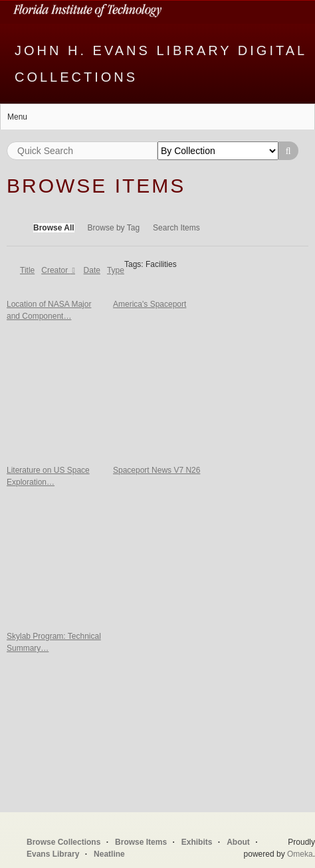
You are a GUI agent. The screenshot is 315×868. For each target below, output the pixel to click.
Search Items (176, 228)
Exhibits (197, 842)
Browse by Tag (114, 228)
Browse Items (141, 842)
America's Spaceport (150, 304)
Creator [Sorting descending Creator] (55, 270)
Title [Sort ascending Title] (27, 270)
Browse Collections (63, 842)
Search (288, 151)
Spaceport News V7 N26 (157, 470)
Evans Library (53, 854)
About (238, 842)
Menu (17, 117)
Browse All (54, 228)
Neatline (109, 854)
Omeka (300, 854)
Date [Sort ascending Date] (92, 270)
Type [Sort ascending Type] (116, 270)
